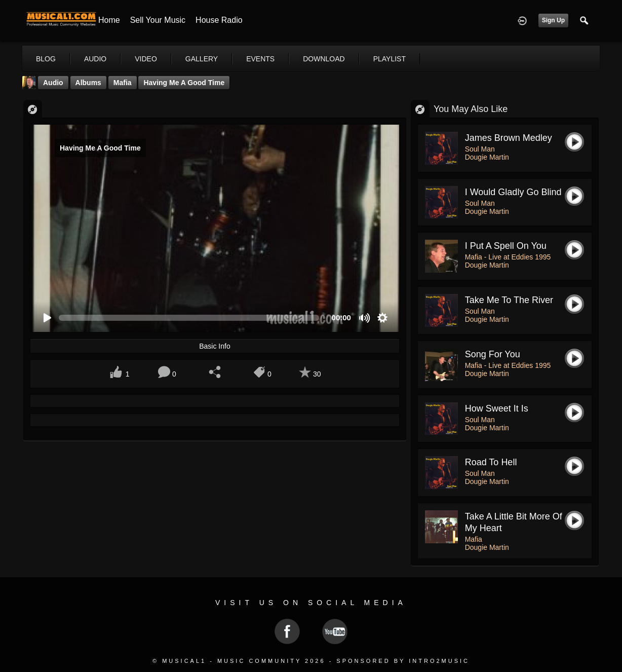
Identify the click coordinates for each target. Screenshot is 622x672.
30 (317, 374)
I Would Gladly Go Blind (513, 192)
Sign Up (553, 20)
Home (109, 20)
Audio (53, 83)
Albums (88, 83)
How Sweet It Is (497, 408)
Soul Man (480, 149)
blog (46, 59)
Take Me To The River (509, 300)
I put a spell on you (506, 246)
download (324, 59)
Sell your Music (158, 20)
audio (95, 59)
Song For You (493, 354)
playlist (390, 59)
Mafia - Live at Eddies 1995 (508, 257)
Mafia (123, 83)
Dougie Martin (487, 157)
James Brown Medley (509, 138)
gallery (202, 59)
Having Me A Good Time (184, 83)
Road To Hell (491, 462)
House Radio (219, 20)
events (260, 59)
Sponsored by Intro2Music (403, 661)
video (146, 59)
